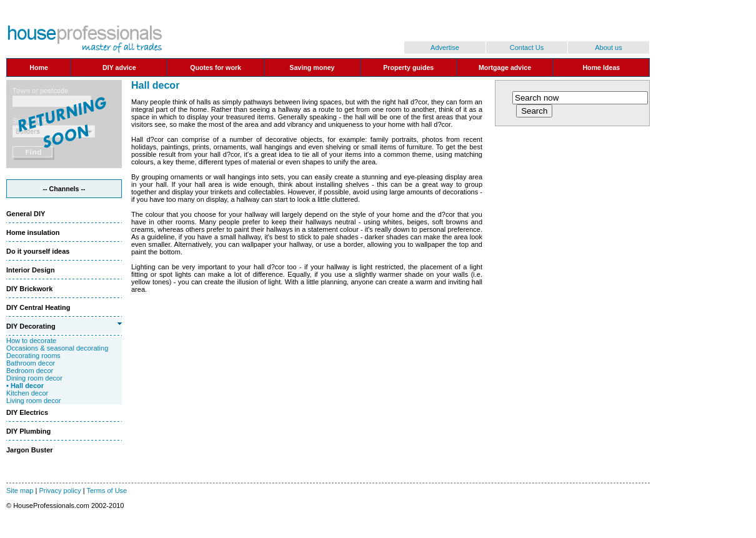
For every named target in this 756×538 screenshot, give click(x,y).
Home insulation (33, 232)
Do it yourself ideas (38, 251)
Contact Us (527, 47)
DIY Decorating (31, 326)
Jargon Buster (30, 450)
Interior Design (31, 270)
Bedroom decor (30, 371)
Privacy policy (60, 491)
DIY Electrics (27, 412)
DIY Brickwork (29, 289)
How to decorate (31, 341)
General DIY (26, 214)
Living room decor (33, 401)
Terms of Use (107, 491)
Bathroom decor (31, 363)
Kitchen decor (27, 393)
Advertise (445, 47)
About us (608, 47)
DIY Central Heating (38, 307)
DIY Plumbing (28, 431)
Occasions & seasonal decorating (57, 348)
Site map (20, 491)
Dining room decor (34, 378)
